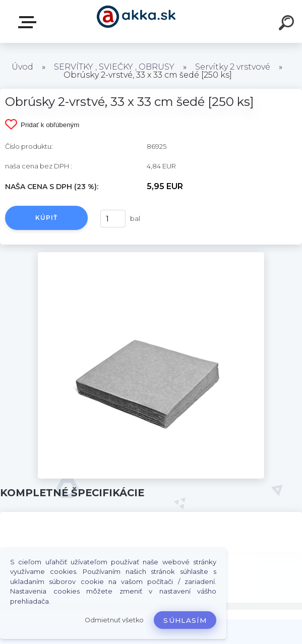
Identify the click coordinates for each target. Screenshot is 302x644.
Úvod (22, 67)
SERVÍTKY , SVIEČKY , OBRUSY (114, 67)
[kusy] (113, 219)
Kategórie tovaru (29, 22)
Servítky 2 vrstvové (233, 67)
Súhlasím (185, 620)
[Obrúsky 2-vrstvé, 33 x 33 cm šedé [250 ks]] (151, 256)
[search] (288, 24)
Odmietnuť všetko (114, 620)
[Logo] (136, 21)
